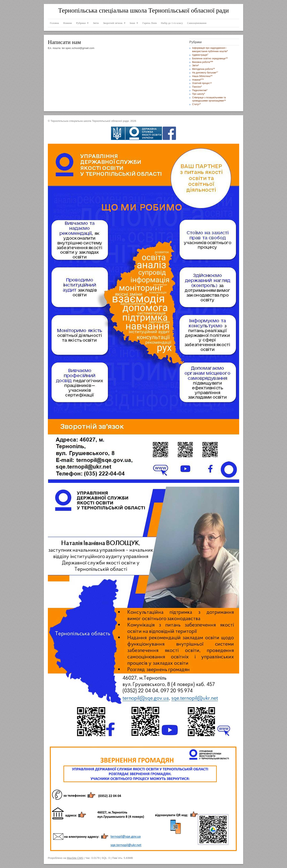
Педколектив (200, 90)
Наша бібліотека (202, 76)
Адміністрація (200, 55)
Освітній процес (202, 83)
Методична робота (203, 69)
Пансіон (197, 87)
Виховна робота (203, 62)
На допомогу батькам (205, 73)
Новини (198, 80)
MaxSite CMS (75, 858)
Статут (196, 104)
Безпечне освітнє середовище (210, 59)
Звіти (196, 65)
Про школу (199, 94)
